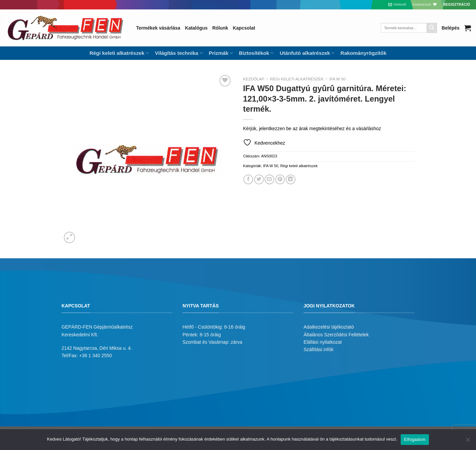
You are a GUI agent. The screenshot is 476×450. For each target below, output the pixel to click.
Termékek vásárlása (158, 28)
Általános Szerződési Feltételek (336, 335)
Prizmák (221, 53)
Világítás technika (179, 53)
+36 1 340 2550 (96, 355)
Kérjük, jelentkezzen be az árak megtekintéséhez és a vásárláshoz (312, 128)
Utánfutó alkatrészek (307, 53)
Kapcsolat (244, 28)
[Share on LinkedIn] (291, 179)
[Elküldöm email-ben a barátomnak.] (269, 179)
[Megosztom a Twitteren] (259, 179)
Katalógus (196, 28)
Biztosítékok (256, 53)
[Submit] (432, 28)
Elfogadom (415, 439)
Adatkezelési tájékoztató (329, 327)
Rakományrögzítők (364, 53)
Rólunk (220, 28)
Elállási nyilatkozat (323, 342)
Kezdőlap (254, 79)
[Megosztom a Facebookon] (248, 179)
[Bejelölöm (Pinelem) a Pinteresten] (280, 179)
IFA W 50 (338, 79)
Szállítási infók (319, 349)
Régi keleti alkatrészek (119, 53)
